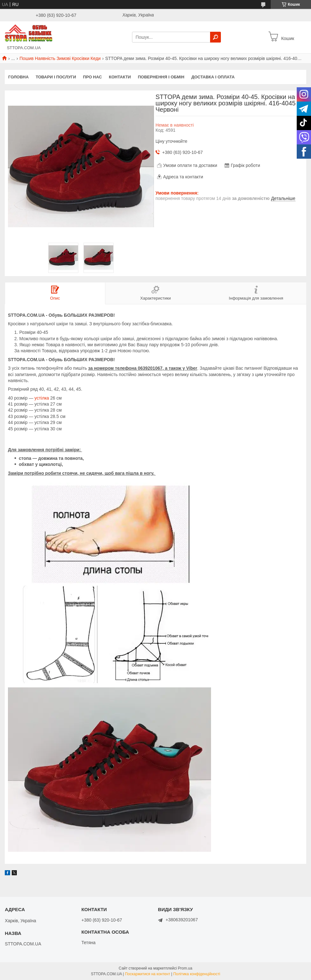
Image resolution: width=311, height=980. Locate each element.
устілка (42, 398)
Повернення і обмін (161, 77)
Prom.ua (185, 968)
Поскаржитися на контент (148, 974)
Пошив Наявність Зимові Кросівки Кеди (60, 58)
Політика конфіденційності (197, 974)
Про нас (93, 77)
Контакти (120, 77)
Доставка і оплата (213, 77)
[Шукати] (215, 37)
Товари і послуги (56, 77)
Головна (18, 77)
